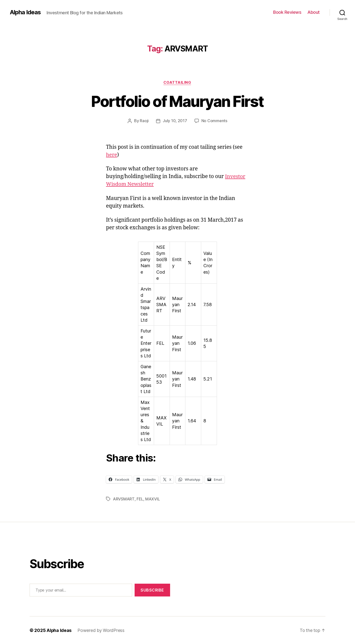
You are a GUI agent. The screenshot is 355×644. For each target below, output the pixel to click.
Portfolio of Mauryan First (177, 101)
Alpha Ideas (25, 12)
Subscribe (152, 590)
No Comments (214, 121)
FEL (140, 499)
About (314, 12)
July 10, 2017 (175, 121)
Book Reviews (287, 12)
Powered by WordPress (101, 630)
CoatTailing (177, 83)
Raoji (144, 121)
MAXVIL (152, 499)
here (112, 155)
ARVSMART (124, 499)
